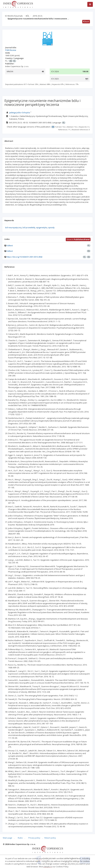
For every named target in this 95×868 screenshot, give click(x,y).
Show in (78, 239)
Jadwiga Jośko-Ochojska (20, 113)
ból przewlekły (29, 227)
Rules (20, 838)
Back (86, 21)
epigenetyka (42, 227)
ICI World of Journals (14, 16)
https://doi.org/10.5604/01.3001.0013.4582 (24, 257)
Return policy (50, 838)
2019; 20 (37, 16)
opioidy (51, 227)
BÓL (28, 16)
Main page (8, 838)
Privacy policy (34, 838)
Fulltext (10, 245)
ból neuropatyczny (13, 227)
